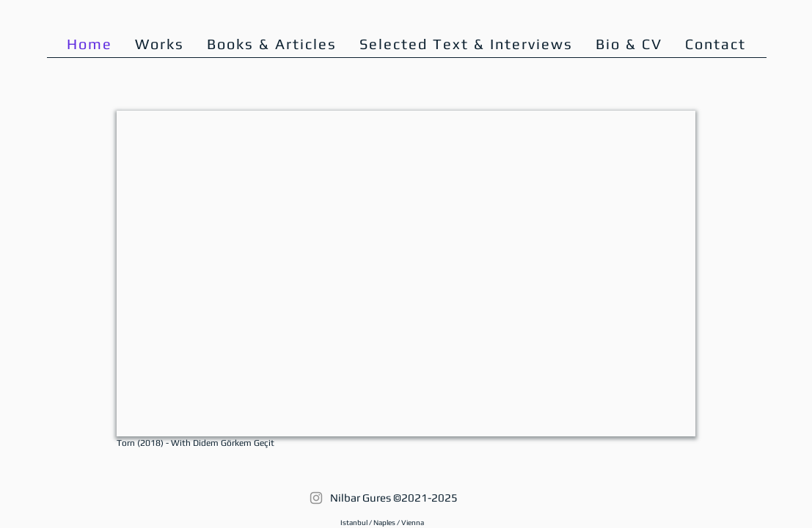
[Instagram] (316, 498)
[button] (629, 44)
